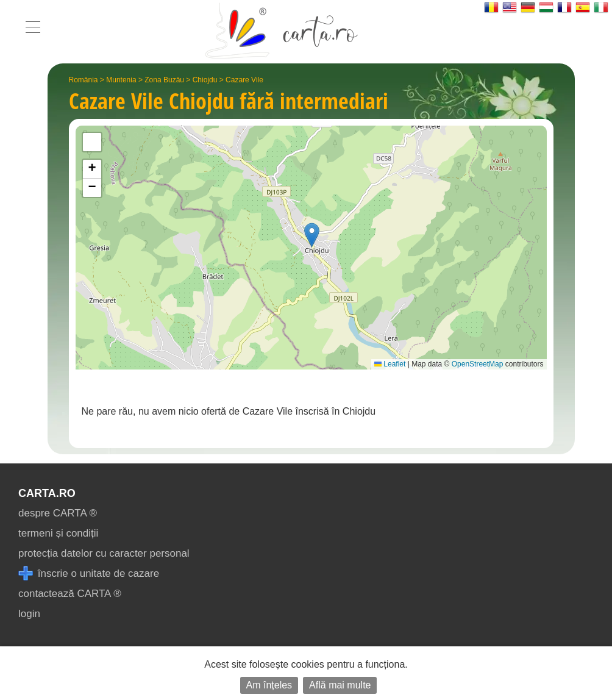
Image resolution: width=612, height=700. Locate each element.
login (29, 614)
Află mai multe (340, 685)
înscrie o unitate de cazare (89, 573)
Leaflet (390, 364)
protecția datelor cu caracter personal (104, 553)
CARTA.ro (47, 493)
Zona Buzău (164, 80)
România (84, 80)
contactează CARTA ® (70, 594)
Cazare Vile (244, 80)
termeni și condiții (58, 533)
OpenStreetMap (478, 364)
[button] (312, 235)
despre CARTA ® (58, 513)
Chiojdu (205, 80)
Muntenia (121, 80)
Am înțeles (269, 685)
